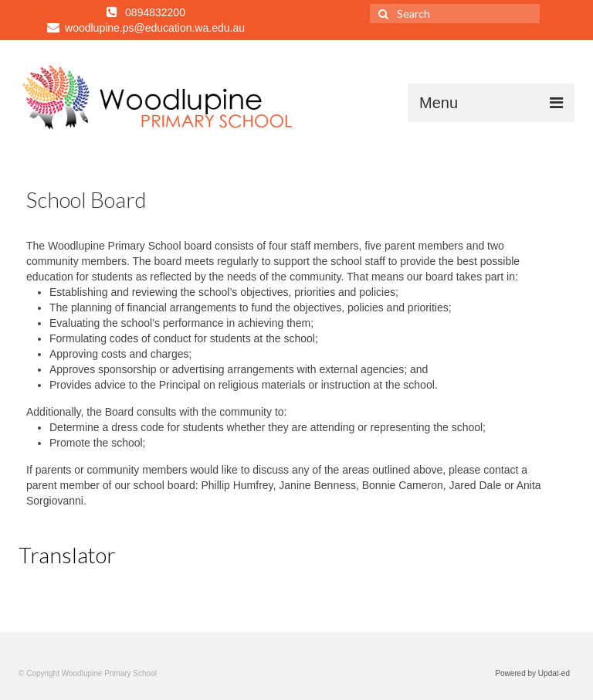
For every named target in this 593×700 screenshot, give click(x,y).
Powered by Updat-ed (532, 673)
